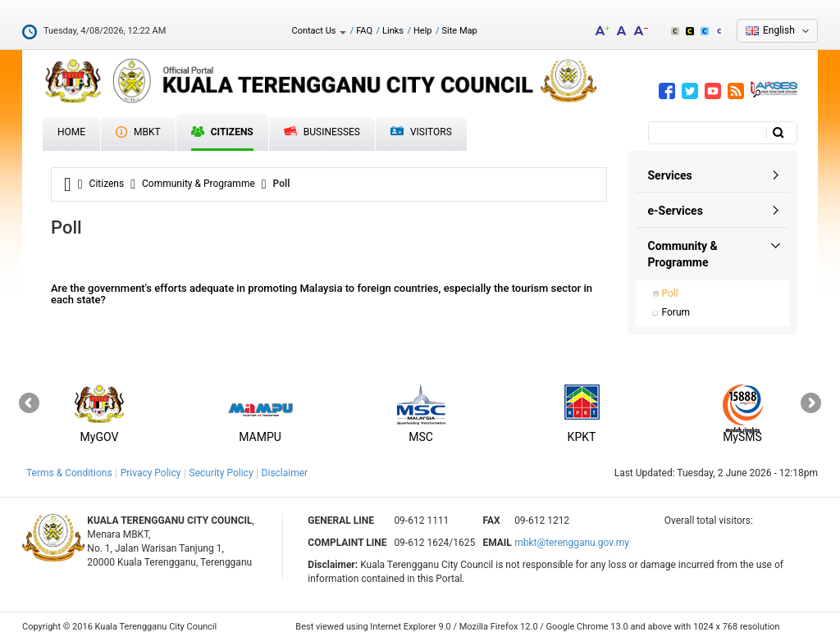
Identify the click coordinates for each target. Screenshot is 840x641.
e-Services (676, 211)
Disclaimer (285, 473)
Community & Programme (199, 184)
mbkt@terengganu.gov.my (572, 543)
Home (71, 132)
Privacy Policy (151, 473)
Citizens (222, 132)
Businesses (322, 132)
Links (393, 31)
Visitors (421, 132)
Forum (676, 312)
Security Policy (221, 473)
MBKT (138, 132)
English (779, 30)
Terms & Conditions (69, 473)
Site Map (460, 31)
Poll (670, 293)
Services (670, 175)
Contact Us (319, 31)
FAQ (364, 31)
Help (423, 31)
